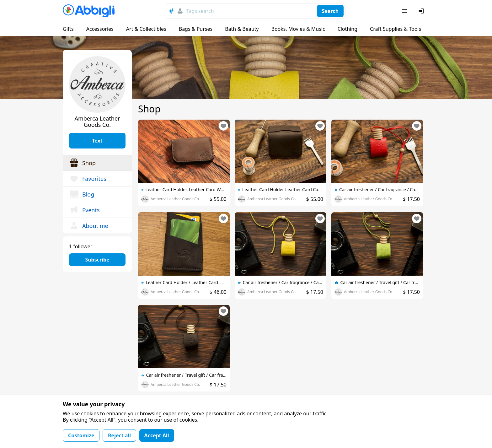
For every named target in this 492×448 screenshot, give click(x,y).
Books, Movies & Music (298, 29)
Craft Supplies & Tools (396, 29)
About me (89, 226)
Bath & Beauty (242, 29)
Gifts (68, 29)
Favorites (88, 179)
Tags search (200, 11)
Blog (82, 194)
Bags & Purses (196, 29)
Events (84, 210)
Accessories (100, 29)
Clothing (348, 29)
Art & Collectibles (146, 29)
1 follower (81, 246)
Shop (82, 163)
